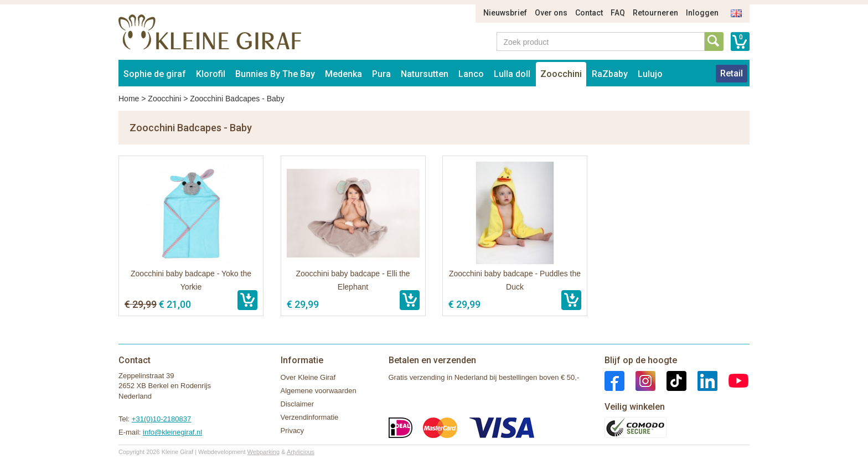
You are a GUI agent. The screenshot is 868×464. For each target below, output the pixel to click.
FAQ (618, 13)
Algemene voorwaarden (319, 391)
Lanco (471, 74)
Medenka (343, 74)
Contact (589, 13)
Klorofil (211, 74)
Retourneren (655, 13)
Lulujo (650, 74)
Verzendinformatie (310, 417)
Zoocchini (561, 74)
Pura (381, 74)
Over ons (551, 13)
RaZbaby (610, 74)
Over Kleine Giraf (308, 377)
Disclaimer (298, 404)
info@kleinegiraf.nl (172, 432)
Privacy (293, 431)
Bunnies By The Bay (275, 74)
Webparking (264, 452)
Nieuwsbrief (505, 13)
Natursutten (425, 74)
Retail (732, 73)
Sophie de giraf (155, 74)
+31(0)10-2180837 (161, 419)
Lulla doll (512, 74)
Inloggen (702, 13)
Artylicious (301, 452)
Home (129, 99)
